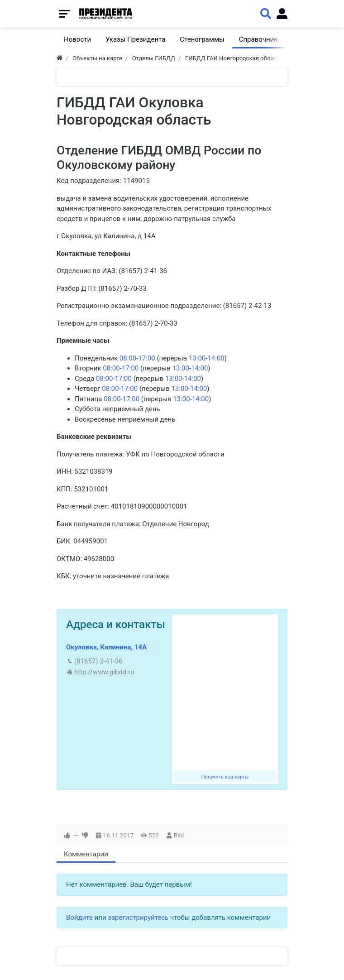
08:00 (128, 358)
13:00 (197, 358)
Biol (179, 835)
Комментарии (86, 854)
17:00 (146, 358)
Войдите (79, 918)
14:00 (216, 358)
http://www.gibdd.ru (104, 672)
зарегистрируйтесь (138, 918)
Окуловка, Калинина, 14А (106, 647)
